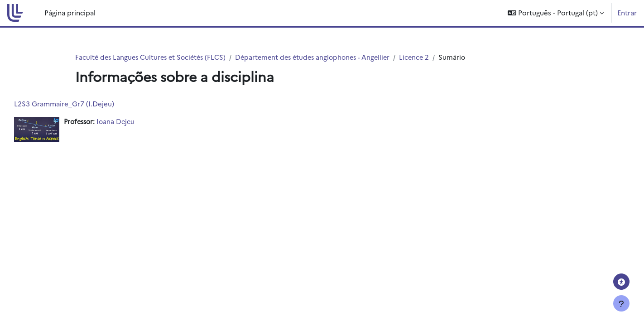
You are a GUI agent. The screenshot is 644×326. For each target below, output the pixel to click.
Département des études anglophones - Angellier (321, 57)
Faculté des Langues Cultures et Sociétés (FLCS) (153, 57)
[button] (556, 13)
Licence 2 (427, 57)
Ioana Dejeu (139, 122)
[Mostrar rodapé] (621, 303)
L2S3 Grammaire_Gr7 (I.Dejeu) (84, 104)
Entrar (627, 12)
